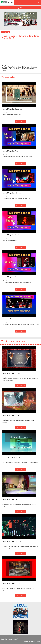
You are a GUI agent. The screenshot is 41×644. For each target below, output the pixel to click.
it (39, 2)
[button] (19, 94)
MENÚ (21, 8)
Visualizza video (21, 121)
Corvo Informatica (35, 641)
